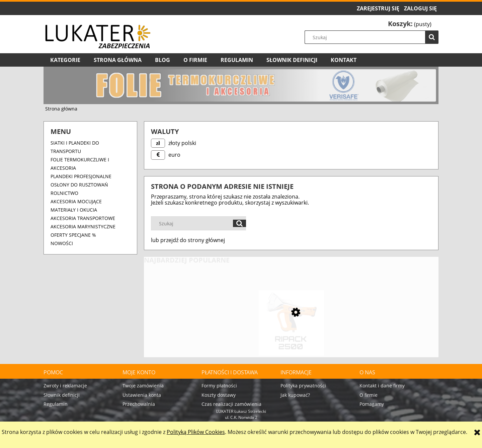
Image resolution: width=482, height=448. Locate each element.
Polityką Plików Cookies (196, 432)
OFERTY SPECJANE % (73, 235)
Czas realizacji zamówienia (231, 404)
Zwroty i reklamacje (65, 386)
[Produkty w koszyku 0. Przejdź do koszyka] (410, 24)
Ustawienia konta (142, 395)
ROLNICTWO (64, 193)
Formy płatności (219, 386)
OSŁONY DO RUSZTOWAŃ (79, 185)
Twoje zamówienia (143, 386)
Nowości (62, 243)
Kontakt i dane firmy (382, 386)
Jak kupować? (295, 395)
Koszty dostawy (219, 395)
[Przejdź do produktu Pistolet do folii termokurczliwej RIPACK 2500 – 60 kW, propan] (291, 336)
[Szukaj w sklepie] (373, 37)
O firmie (369, 395)
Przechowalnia (139, 404)
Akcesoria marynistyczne (83, 227)
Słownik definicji (62, 395)
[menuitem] (65, 60)
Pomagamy (372, 404)
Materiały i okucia (74, 210)
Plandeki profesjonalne (81, 176)
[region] (241, 85)
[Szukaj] (432, 37)
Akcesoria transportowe (83, 218)
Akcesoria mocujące (76, 201)
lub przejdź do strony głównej (188, 240)
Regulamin (56, 404)
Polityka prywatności (303, 386)
